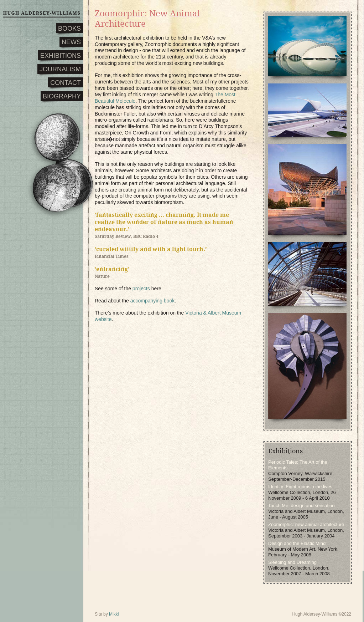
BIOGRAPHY (62, 96)
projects (141, 289)
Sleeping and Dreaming (292, 562)
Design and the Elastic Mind (297, 543)
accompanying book (153, 301)
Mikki (114, 614)
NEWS (71, 42)
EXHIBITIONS (61, 56)
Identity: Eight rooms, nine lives (300, 487)
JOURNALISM (60, 69)
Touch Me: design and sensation (301, 506)
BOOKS (69, 29)
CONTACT (66, 83)
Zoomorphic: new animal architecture (306, 524)
